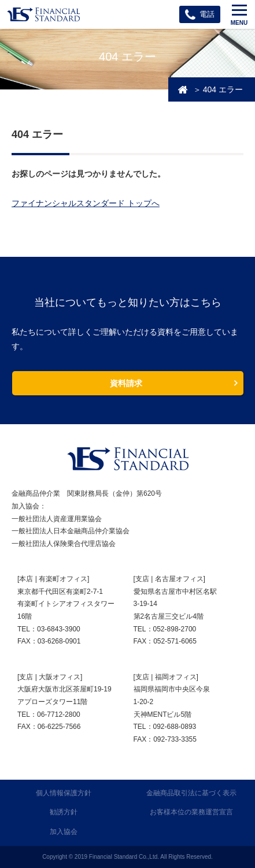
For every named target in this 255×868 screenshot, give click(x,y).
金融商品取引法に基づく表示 (191, 793)
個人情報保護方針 (64, 793)
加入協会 (64, 832)
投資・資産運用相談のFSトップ (183, 89)
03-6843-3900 (59, 629)
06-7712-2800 (59, 714)
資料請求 (126, 383)
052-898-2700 (175, 629)
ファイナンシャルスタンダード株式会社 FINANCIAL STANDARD (43, 14)
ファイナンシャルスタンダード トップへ (86, 203)
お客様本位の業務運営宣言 (191, 812)
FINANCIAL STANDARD (128, 459)
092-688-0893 (175, 727)
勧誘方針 (64, 812)
